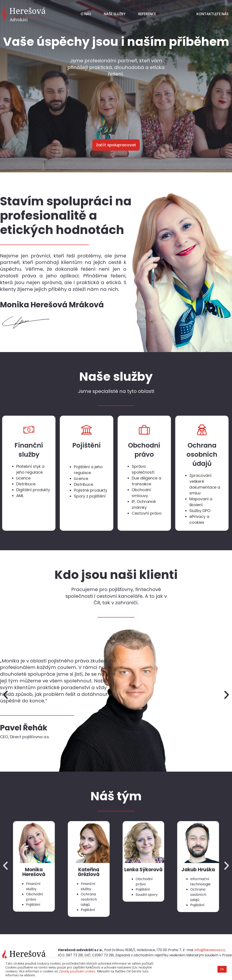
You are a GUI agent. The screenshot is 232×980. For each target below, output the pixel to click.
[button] (5, 695)
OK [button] (222, 969)
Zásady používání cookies (77, 971)
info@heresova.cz (210, 950)
